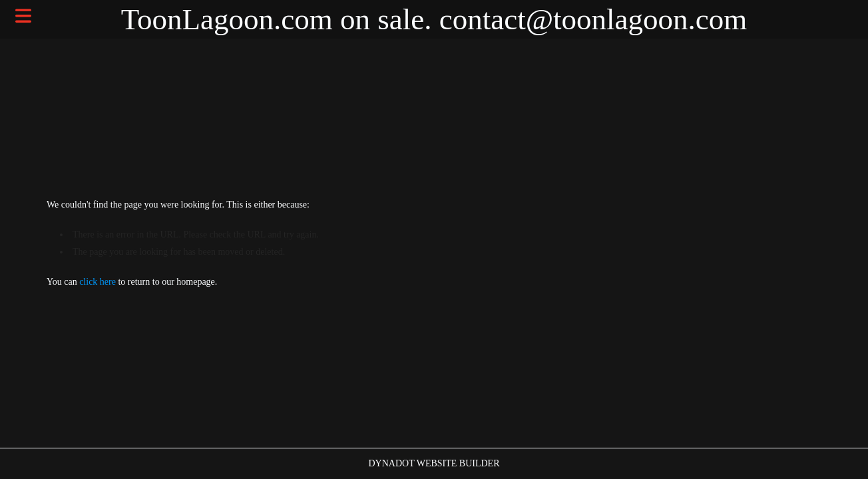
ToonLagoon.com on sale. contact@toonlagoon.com (434, 19)
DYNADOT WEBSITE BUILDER (434, 463)
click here (98, 282)
